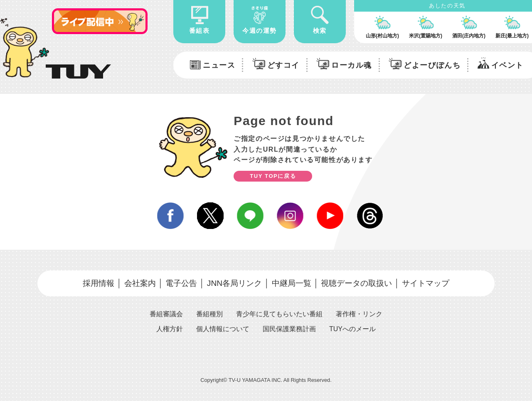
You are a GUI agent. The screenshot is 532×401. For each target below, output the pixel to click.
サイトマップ (426, 283)
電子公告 (181, 283)
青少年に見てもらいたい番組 (279, 314)
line (250, 216)
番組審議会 (166, 314)
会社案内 (140, 283)
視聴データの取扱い (356, 283)
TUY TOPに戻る (273, 176)
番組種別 (209, 314)
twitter (210, 216)
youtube (330, 216)
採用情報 (99, 283)
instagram (290, 216)
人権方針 (170, 329)
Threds (370, 216)
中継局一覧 (292, 283)
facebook (170, 216)
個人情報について (223, 329)
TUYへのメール (352, 329)
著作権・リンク (359, 314)
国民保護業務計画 (289, 329)
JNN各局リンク (234, 283)
